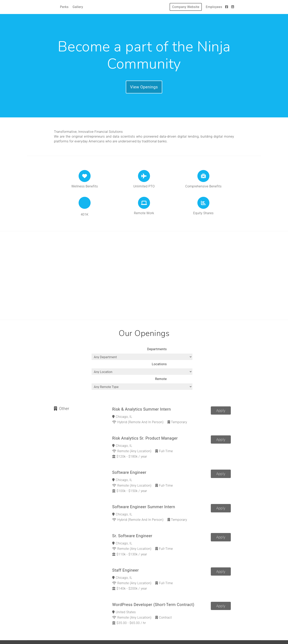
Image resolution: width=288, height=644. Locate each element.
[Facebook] (227, 7)
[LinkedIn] (233, 7)
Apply (221, 396)
